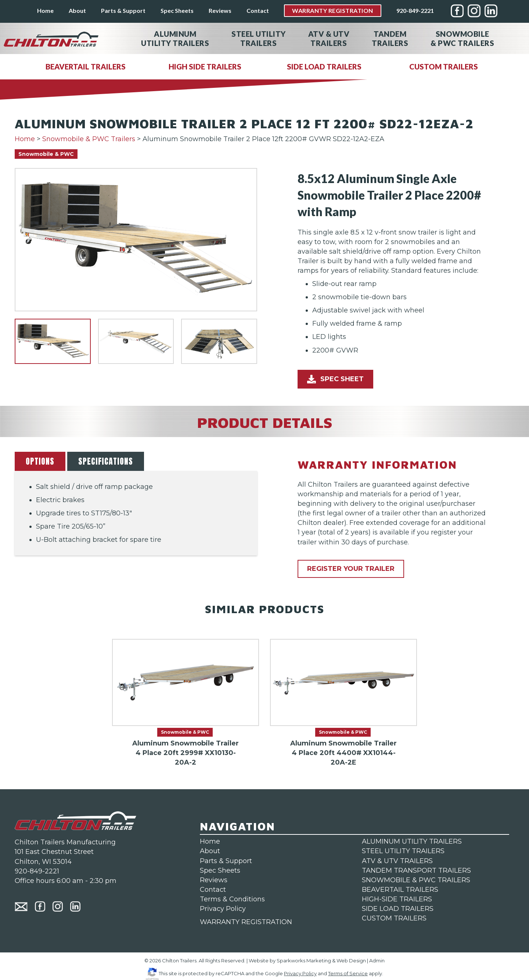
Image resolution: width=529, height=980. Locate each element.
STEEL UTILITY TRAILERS (403, 851)
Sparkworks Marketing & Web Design (321, 961)
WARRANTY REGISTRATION (246, 922)
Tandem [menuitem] (390, 38)
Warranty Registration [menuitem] (333, 10)
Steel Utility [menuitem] (259, 38)
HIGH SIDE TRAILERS (205, 67)
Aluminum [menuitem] (175, 38)
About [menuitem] (77, 11)
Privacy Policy (223, 909)
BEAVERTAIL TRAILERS (86, 67)
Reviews (214, 880)
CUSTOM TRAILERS (444, 67)
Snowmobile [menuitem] (462, 38)
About (210, 851)
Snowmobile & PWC (46, 154)
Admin (377, 961)
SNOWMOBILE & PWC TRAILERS (416, 880)
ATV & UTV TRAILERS (397, 861)
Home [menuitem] (45, 11)
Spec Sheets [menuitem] (177, 11)
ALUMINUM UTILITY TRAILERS (412, 841)
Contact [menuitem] (258, 11)
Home (25, 139)
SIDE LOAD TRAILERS (324, 67)
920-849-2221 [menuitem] (415, 11)
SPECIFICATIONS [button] (106, 461)
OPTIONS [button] (40, 461)
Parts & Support (226, 861)
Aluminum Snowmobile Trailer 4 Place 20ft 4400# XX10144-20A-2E (343, 753)
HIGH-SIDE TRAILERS (397, 899)
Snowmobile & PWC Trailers (89, 139)
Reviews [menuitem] (220, 11)
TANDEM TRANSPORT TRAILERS (416, 870)
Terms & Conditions (232, 899)
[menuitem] (457, 11)
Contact (213, 890)
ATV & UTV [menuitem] (329, 38)
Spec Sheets (220, 870)
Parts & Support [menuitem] (123, 11)
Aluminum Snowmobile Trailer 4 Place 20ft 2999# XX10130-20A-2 (186, 753)
